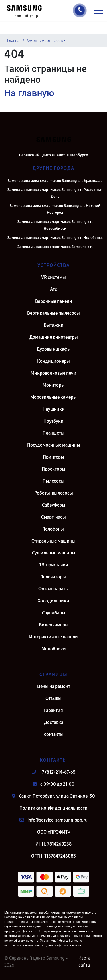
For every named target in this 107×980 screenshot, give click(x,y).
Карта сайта (84, 962)
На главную (29, 93)
